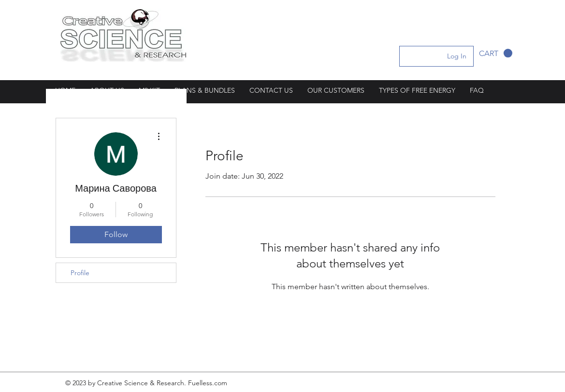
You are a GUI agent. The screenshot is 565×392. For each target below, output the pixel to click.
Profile (80, 273)
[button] (496, 53)
